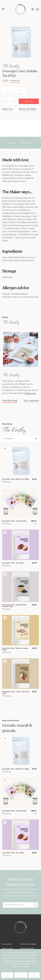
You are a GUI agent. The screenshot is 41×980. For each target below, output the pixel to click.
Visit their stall (10, 401)
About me (7, 109)
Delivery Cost (7, 948)
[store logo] (21, 9)
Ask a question (31, 401)
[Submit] (35, 905)
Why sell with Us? (27, 948)
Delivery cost (15, 81)
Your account (7, 944)
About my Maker (28, 109)
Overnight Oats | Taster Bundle (14, 521)
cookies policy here (27, 961)
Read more (30, 393)
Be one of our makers (28, 944)
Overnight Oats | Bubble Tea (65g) (16, 479)
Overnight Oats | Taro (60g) (13, 563)
